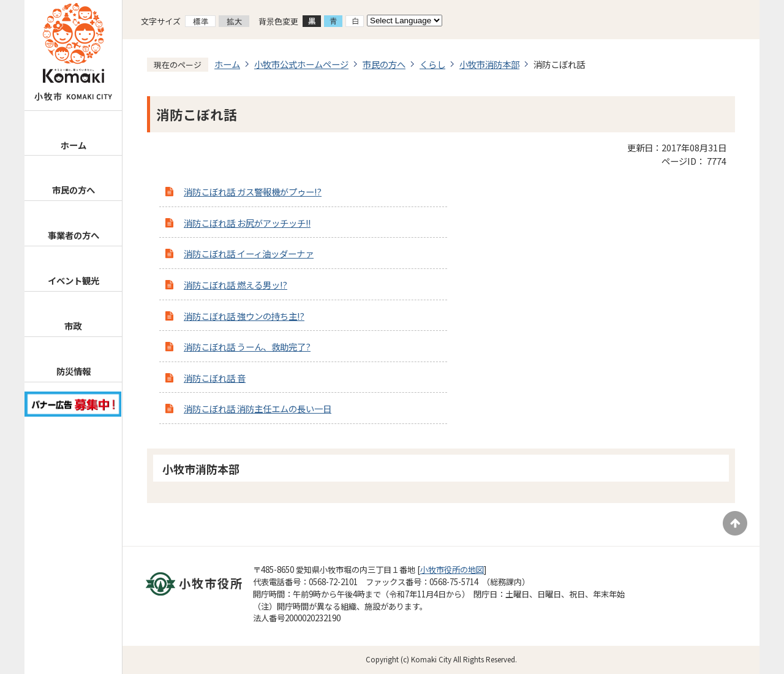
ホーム (73, 145)
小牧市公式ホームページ (301, 64)
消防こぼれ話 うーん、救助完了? (247, 346)
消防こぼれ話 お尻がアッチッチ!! (247, 223)
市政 (73, 326)
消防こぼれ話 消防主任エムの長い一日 (258, 408)
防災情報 (73, 371)
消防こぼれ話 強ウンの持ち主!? (244, 316)
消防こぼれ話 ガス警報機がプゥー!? (253, 191)
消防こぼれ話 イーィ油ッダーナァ (249, 253)
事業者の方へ (73, 235)
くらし (432, 64)
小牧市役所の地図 (452, 570)
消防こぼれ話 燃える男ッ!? (236, 285)
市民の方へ (73, 190)
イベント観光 (73, 280)
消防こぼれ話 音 (215, 378)
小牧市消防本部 (489, 64)
